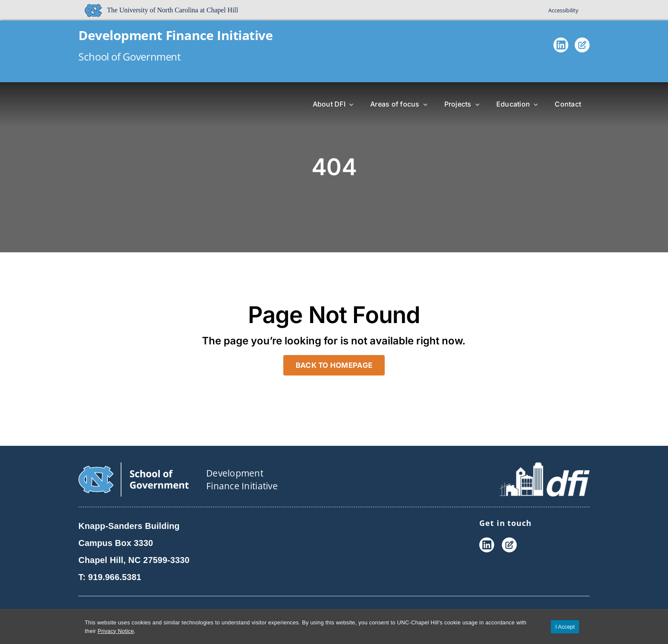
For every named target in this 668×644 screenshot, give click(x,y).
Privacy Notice (116, 631)
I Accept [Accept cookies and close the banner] (565, 627)
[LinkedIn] (561, 47)
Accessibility (563, 10)
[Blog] (582, 47)
